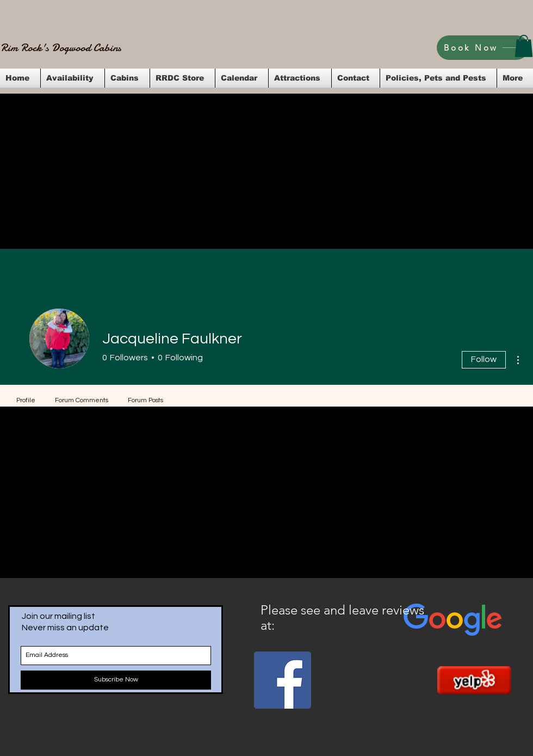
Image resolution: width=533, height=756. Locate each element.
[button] (524, 46)
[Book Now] (483, 48)
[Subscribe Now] (116, 680)
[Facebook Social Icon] (283, 680)
